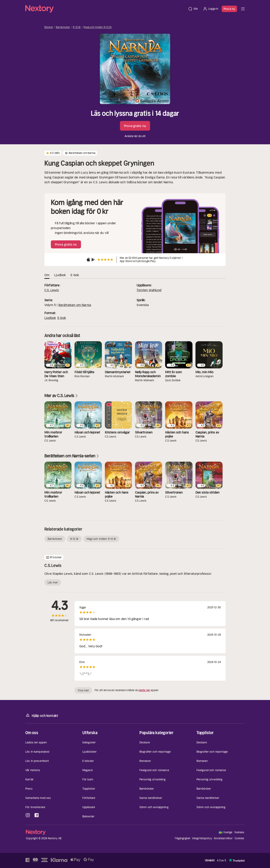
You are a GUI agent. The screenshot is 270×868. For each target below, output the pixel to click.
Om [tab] (47, 275)
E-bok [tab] (75, 275)
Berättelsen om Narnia (75, 305)
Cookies (239, 838)
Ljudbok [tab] (60, 275)
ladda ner (144, 690)
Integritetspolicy (202, 838)
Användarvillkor (223, 838)
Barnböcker (63, 27)
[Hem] (105, 9)
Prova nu (229, 9)
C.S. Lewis (52, 290)
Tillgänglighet (182, 838)
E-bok (62, 318)
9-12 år (77, 27)
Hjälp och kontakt (42, 715)
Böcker (49, 27)
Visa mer (83, 690)
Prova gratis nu (135, 126)
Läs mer (53, 582)
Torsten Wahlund (149, 290)
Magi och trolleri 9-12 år (98, 27)
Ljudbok (50, 318)
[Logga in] (210, 9)
